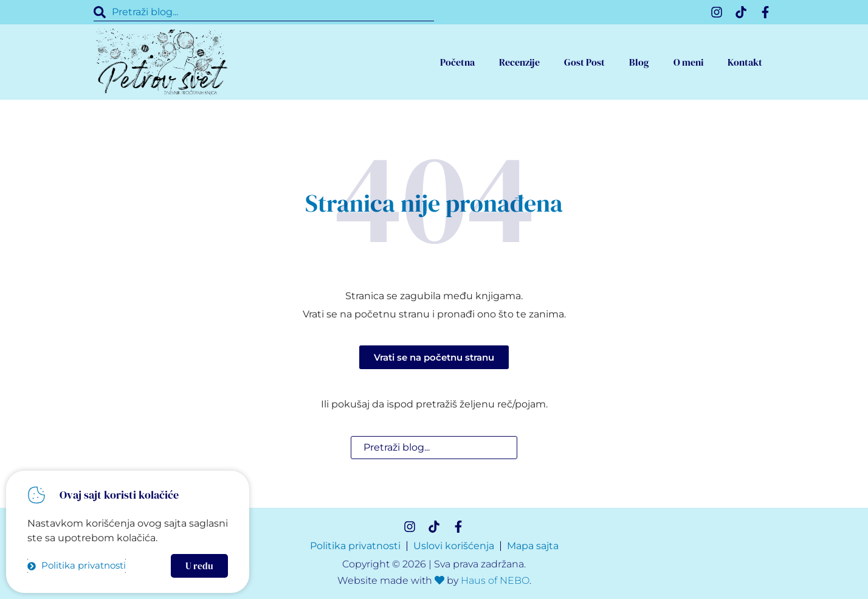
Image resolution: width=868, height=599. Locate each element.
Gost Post (584, 62)
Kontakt (745, 62)
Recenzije (519, 62)
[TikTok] (741, 12)
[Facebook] (765, 12)
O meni (688, 62)
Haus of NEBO (495, 580)
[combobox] (264, 12)
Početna (457, 62)
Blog (639, 62)
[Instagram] (717, 12)
